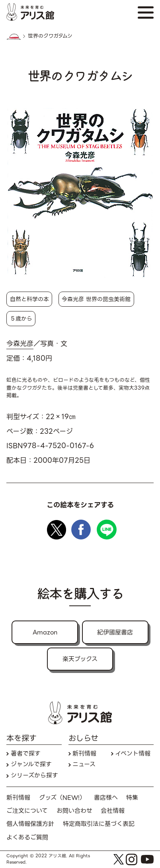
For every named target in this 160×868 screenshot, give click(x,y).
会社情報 (113, 811)
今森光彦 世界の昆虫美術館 (96, 299)
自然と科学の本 (29, 299)
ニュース (84, 765)
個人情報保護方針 (30, 824)
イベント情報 (133, 754)
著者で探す (26, 754)
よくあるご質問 (27, 838)
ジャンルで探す (31, 765)
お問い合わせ (74, 811)
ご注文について (27, 811)
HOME (14, 37)
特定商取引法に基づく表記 (99, 824)
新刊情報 (84, 754)
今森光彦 (20, 344)
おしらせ (83, 739)
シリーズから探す (34, 776)
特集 (132, 798)
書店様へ (106, 798)
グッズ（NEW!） (62, 798)
